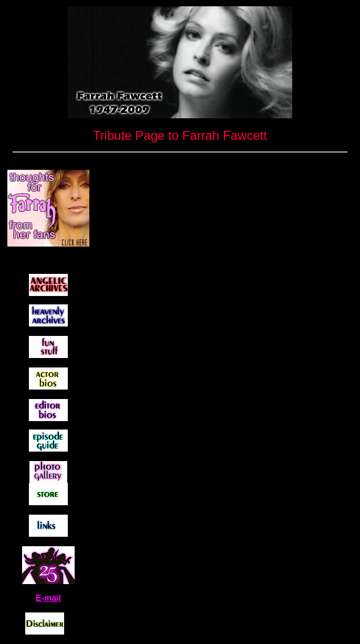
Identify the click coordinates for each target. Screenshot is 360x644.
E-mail (48, 598)
